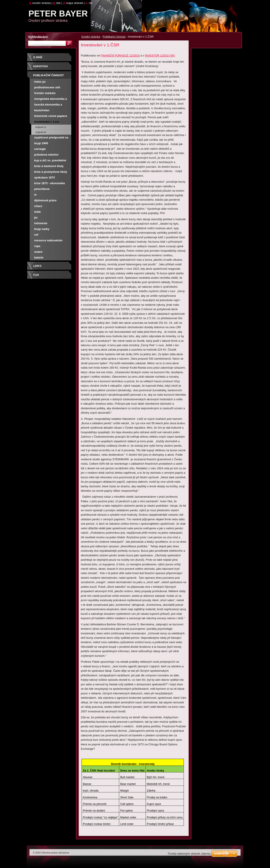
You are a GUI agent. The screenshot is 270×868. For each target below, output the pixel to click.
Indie (38, 212)
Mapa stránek (75, 3)
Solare (38, 252)
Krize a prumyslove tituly (51, 172)
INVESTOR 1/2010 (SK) (160, 56)
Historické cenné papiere (51, 116)
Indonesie (41, 223)
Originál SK (41, 132)
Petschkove (42, 189)
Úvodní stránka (91, 37)
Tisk (58, 3)
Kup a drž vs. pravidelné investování (50, 161)
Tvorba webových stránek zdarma (189, 854)
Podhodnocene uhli (47, 87)
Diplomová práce (46, 200)
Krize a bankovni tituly (49, 166)
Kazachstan (42, 110)
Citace (38, 206)
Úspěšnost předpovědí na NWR (51, 138)
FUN (36, 275)
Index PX (40, 82)
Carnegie (40, 149)
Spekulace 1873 (45, 177)
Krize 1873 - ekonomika (50, 183)
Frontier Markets (45, 93)
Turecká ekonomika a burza (48, 105)
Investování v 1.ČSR (47, 122)
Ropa (37, 246)
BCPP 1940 (41, 143)
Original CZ (41, 127)
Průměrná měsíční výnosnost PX (46, 155)
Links (37, 266)
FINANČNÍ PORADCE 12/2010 (120, 56)
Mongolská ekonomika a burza (51, 99)
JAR (36, 217)
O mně (38, 57)
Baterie (39, 257)
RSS (91, 3)
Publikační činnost (114, 37)
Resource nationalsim (48, 240)
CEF (36, 235)
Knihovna (41, 66)
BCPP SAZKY (42, 229)
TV (36, 195)
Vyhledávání (38, 37)
